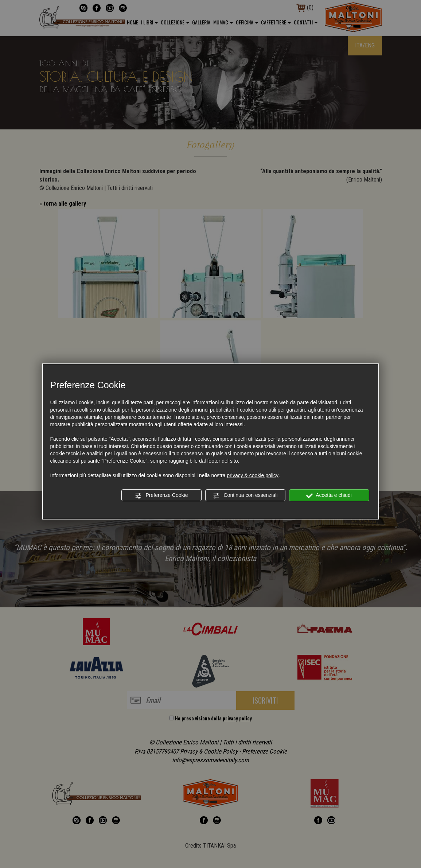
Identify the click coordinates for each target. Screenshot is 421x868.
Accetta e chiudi (329, 495)
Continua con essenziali (245, 495)
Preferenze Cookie (161, 495)
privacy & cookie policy (253, 475)
